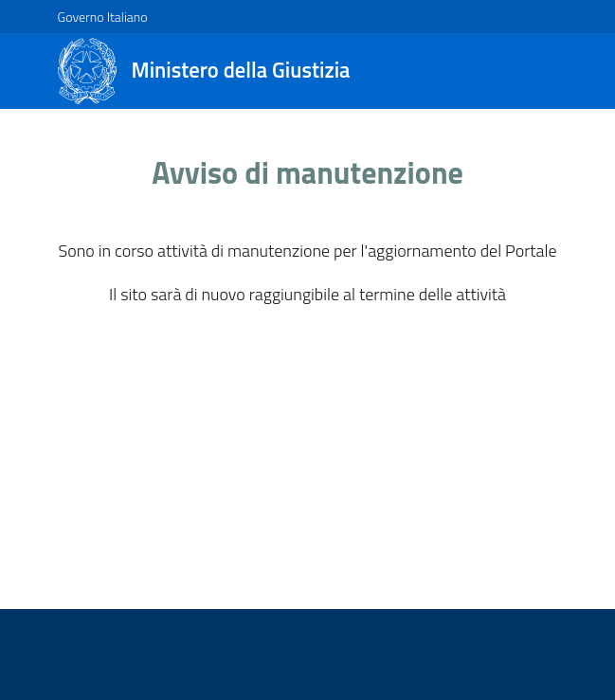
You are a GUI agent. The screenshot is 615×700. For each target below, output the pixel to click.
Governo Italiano (103, 17)
